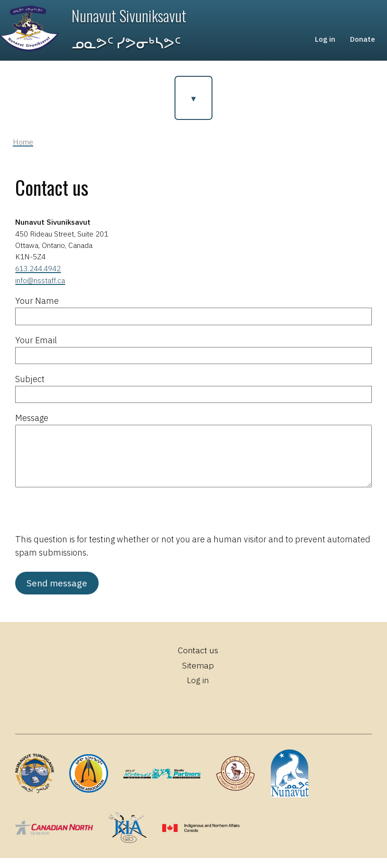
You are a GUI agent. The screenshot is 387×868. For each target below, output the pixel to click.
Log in (322, 43)
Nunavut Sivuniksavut (131, 18)
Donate (362, 43)
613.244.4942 (38, 278)
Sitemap (198, 674)
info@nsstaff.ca (40, 290)
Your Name (37, 310)
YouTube (231, 715)
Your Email (36, 349)
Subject (30, 388)
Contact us (198, 660)
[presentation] (87, 524)
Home (23, 151)
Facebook (165, 715)
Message (32, 427)
